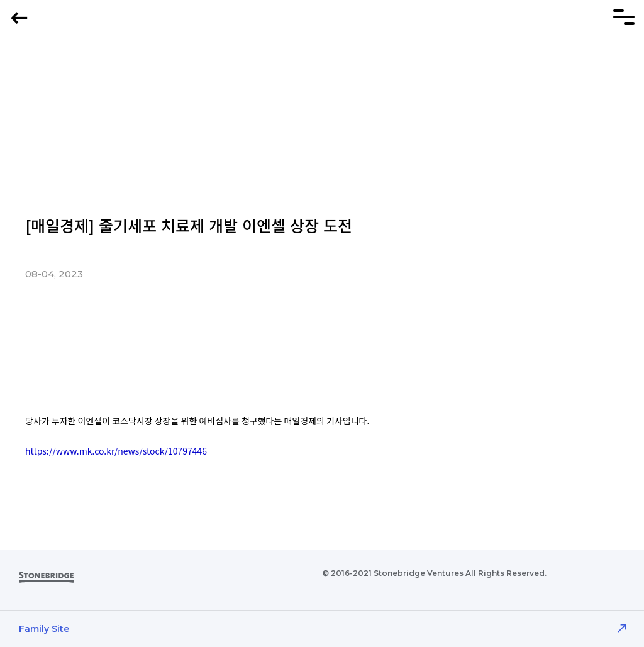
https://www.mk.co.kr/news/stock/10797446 (116, 451)
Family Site (44, 629)
